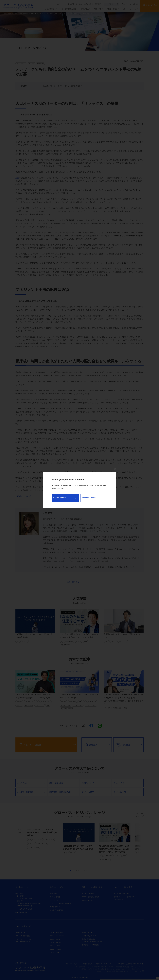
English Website (65, 498)
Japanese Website (94, 498)
